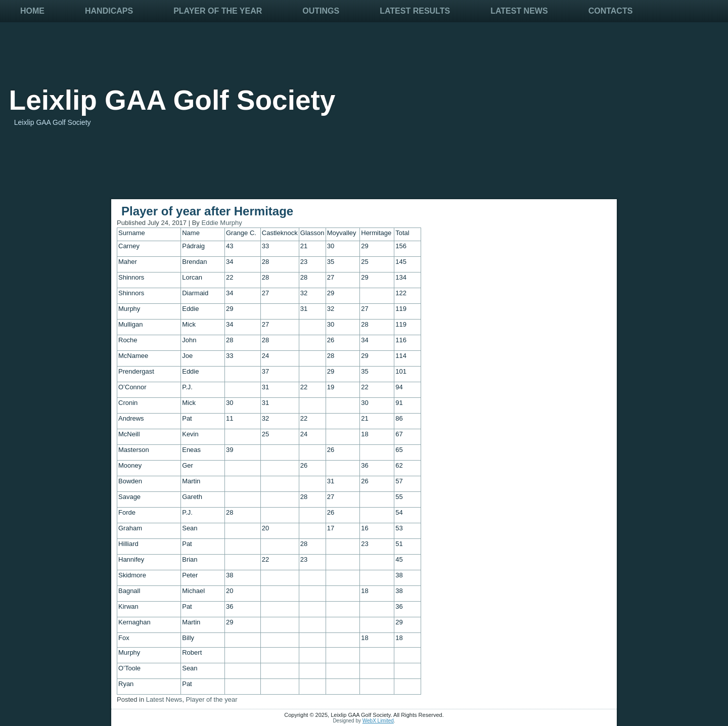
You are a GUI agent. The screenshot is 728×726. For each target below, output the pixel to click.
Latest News (519, 11)
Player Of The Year (218, 11)
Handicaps (109, 11)
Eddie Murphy (221, 223)
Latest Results (415, 11)
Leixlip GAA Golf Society (172, 100)
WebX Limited (378, 721)
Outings (321, 11)
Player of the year (212, 699)
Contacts (611, 11)
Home (32, 11)
